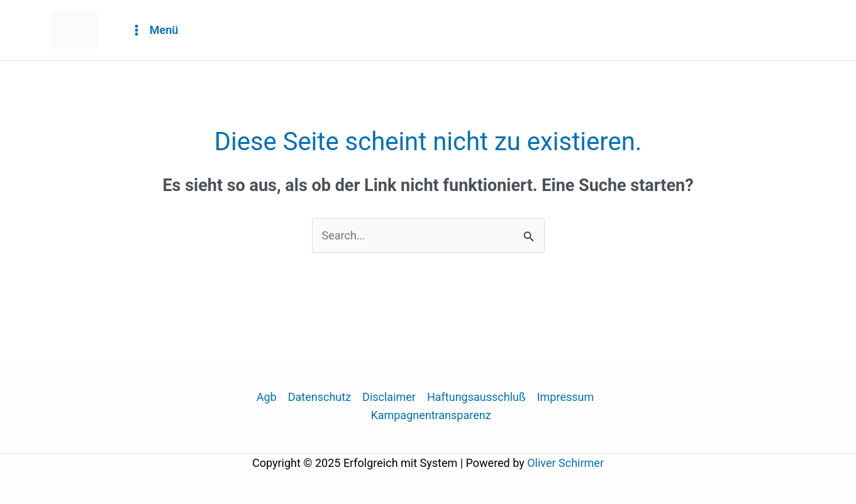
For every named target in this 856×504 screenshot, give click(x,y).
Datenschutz (320, 397)
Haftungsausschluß (476, 397)
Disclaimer (389, 397)
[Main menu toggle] (154, 30)
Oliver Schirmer (565, 463)
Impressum (566, 397)
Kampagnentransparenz (431, 415)
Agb (267, 397)
